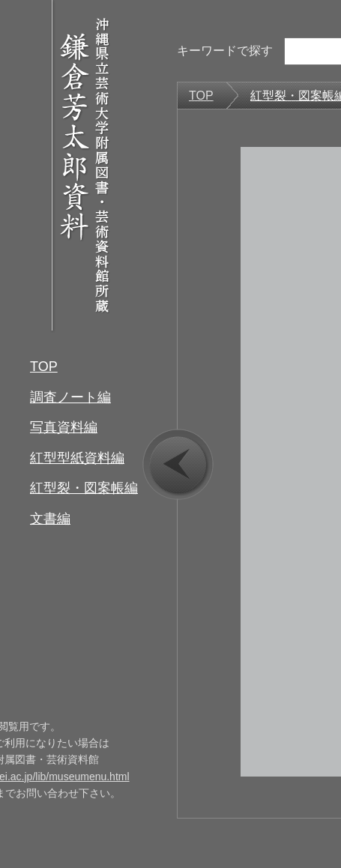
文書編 (50, 519)
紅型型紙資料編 (77, 458)
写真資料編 (64, 427)
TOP (44, 367)
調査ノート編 (70, 397)
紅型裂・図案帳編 (84, 488)
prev (178, 464)
